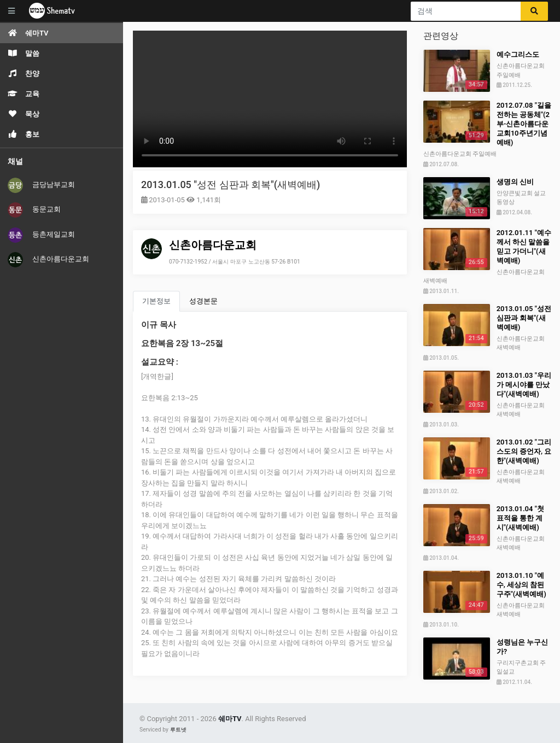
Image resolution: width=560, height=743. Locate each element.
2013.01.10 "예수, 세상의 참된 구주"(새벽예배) (521, 585)
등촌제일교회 (41, 235)
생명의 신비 (515, 182)
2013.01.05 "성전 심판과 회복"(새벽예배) (231, 185)
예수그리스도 (518, 54)
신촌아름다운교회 (48, 260)
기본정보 (156, 301)
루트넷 (178, 730)
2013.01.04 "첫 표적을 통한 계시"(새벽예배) (520, 518)
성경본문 (203, 301)
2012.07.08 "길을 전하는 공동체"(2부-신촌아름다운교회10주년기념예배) (524, 124)
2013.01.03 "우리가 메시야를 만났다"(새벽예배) (524, 385)
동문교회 (34, 210)
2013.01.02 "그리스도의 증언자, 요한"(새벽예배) (524, 451)
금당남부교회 (41, 185)
